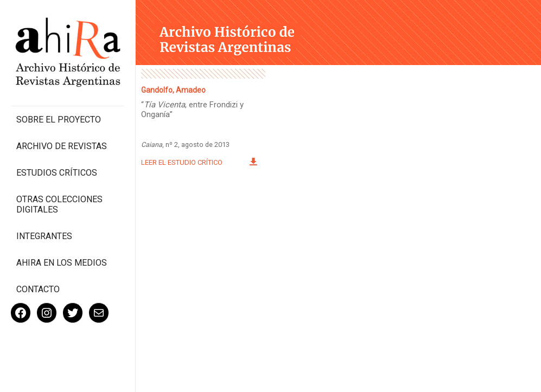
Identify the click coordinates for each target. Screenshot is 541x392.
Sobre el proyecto (59, 120)
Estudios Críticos (57, 173)
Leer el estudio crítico (182, 162)
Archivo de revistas (62, 146)
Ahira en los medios (62, 263)
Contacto (38, 289)
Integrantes (44, 236)
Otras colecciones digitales (59, 204)
